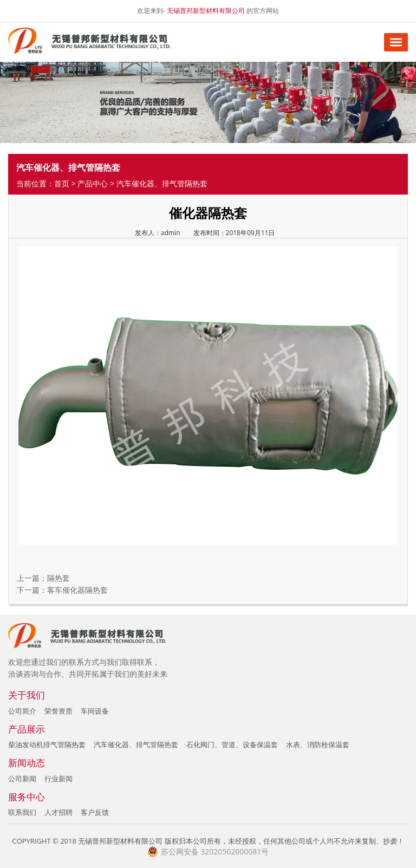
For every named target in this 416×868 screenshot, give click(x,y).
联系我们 (22, 812)
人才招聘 (58, 812)
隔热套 (58, 578)
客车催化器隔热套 (77, 590)
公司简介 (22, 711)
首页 (62, 183)
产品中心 (93, 183)
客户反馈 (95, 812)
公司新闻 (22, 779)
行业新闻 (58, 779)
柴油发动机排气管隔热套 (47, 744)
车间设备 (95, 711)
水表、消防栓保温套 (318, 744)
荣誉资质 (58, 711)
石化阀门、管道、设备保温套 (232, 744)
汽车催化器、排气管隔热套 (136, 744)
